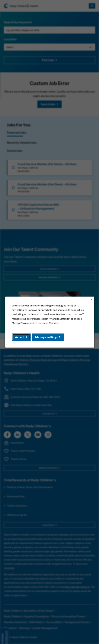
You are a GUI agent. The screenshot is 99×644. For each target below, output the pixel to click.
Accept (20, 337)
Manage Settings (46, 337)
